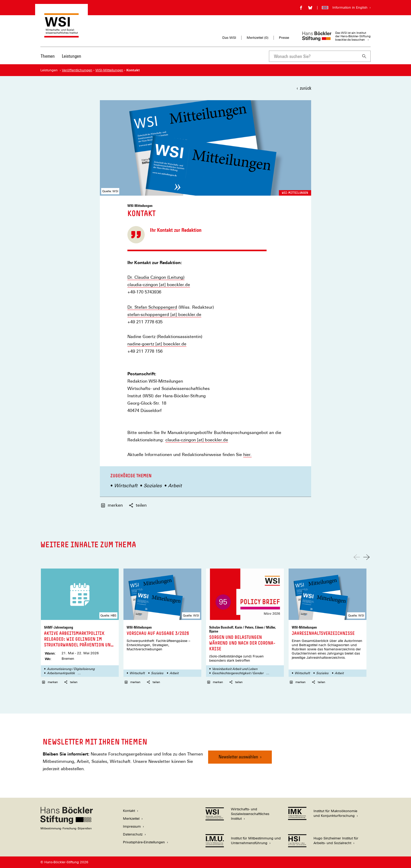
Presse (284, 38)
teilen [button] (138, 505)
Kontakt (129, 811)
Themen (48, 56)
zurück (305, 88)
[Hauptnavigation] (61, 56)
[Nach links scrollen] (357, 557)
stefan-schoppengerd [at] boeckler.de (164, 315)
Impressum (132, 826)
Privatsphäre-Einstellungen (144, 842)
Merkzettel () (258, 38)
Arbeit (175, 486)
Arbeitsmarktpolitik (61, 673)
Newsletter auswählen (238, 757)
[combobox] (313, 56)
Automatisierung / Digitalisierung (71, 669)
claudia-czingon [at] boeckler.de (159, 285)
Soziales (153, 486)
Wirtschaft (126, 486)
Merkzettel (131, 819)
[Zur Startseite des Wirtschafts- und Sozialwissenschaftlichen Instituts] (61, 35)
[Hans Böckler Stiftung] (67, 829)
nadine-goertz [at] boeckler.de (157, 344)
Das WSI (229, 38)
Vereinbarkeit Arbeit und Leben (235, 669)
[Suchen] (364, 56)
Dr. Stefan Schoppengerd (152, 307)
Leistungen (72, 56)
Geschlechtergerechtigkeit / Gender (238, 673)
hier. (247, 455)
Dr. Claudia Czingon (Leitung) (156, 277)
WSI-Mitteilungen (295, 193)
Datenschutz (133, 834)
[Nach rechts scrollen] (366, 557)
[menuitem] (48, 60)
